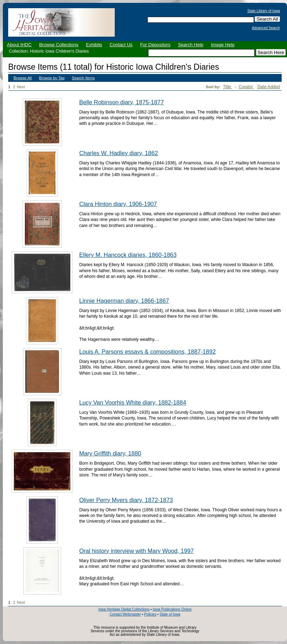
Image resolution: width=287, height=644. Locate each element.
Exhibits (94, 45)
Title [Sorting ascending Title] (228, 87)
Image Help (223, 45)
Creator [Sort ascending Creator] (247, 87)
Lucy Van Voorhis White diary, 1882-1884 (133, 402)
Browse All (23, 78)
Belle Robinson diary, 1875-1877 (121, 102)
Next (22, 87)
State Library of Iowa (264, 11)
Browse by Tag (52, 78)
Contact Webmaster (125, 614)
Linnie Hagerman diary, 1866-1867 (124, 301)
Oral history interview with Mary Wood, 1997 (136, 551)
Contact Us (121, 45)
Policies (150, 614)
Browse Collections (59, 45)
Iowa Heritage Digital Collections (124, 609)
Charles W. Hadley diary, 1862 (119, 153)
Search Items (83, 78)
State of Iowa (170, 614)
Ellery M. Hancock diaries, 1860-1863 (128, 255)
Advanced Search (266, 28)
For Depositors (155, 45)
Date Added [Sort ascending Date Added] (269, 87)
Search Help (191, 45)
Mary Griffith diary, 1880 (110, 453)
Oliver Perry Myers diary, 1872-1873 (126, 500)
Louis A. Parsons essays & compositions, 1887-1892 (147, 352)
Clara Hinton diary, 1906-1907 (118, 204)
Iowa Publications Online (172, 609)
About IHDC (19, 45)
